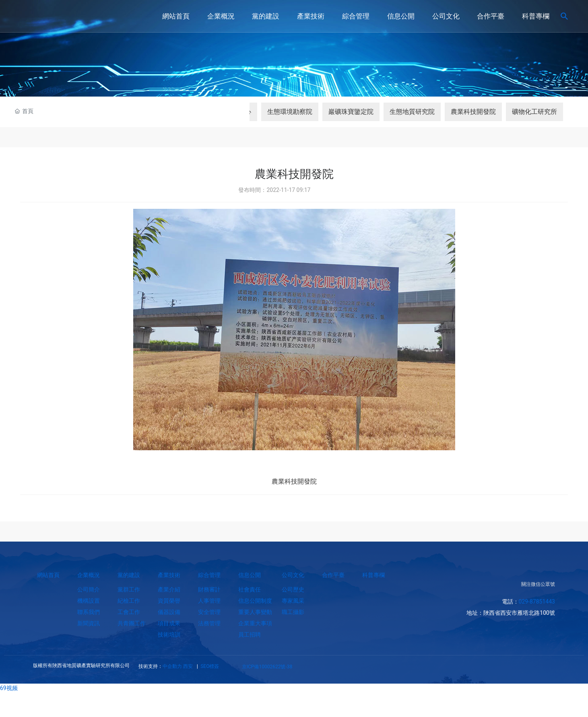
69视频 (9, 688)
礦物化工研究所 (534, 112)
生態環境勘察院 (290, 112)
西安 (188, 666)
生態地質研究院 (412, 112)
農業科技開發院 (473, 112)
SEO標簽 (209, 666)
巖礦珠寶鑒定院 (351, 112)
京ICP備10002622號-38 (267, 667)
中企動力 (172, 666)
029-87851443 (537, 602)
